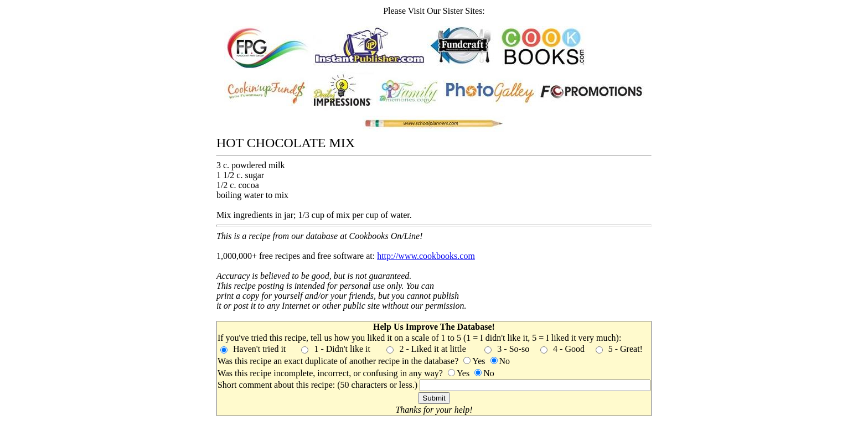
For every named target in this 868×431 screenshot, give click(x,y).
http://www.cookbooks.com (426, 256)
